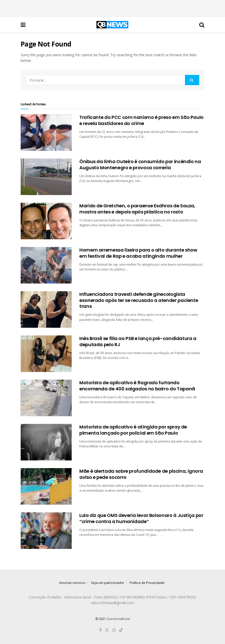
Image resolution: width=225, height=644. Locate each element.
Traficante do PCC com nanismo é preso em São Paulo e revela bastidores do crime (141, 120)
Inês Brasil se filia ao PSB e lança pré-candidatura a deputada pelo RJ (138, 341)
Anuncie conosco (72, 583)
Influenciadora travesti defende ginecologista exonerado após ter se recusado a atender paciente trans (139, 300)
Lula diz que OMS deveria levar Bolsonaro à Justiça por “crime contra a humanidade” (141, 518)
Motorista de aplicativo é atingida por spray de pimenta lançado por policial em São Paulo (133, 430)
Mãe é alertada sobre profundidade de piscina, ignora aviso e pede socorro (141, 474)
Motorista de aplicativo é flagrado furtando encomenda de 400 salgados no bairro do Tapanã (137, 386)
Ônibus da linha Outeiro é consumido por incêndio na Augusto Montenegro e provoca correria (140, 164)
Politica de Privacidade (147, 583)
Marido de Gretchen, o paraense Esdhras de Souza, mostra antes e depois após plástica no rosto (137, 209)
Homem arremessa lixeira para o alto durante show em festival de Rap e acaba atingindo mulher (138, 253)
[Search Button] (192, 80)
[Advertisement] (112, 8)
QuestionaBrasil (118, 619)
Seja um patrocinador (108, 583)
